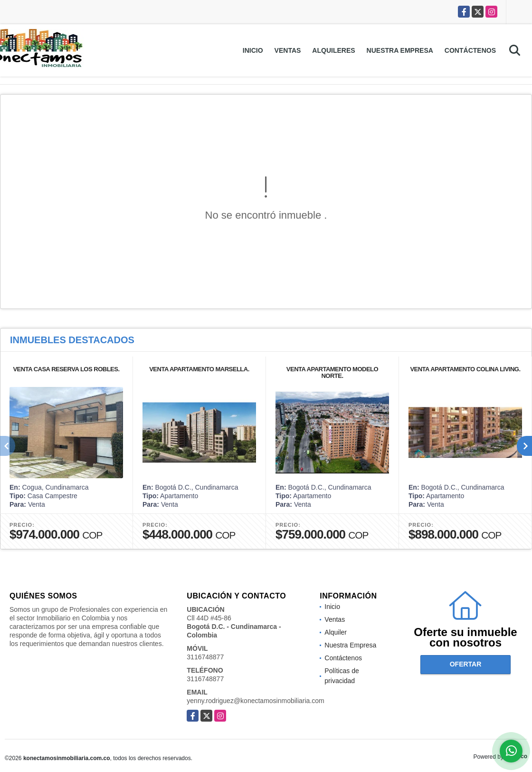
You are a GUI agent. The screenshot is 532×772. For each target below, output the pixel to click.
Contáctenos (470, 50)
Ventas (288, 50)
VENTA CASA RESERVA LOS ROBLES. (66, 369)
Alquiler (336, 632)
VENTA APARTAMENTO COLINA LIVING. (465, 369)
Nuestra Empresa (400, 50)
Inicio (253, 50)
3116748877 (205, 657)
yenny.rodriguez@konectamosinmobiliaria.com (255, 701)
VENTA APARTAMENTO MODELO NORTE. (332, 372)
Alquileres (333, 50)
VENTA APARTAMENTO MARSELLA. (199, 369)
